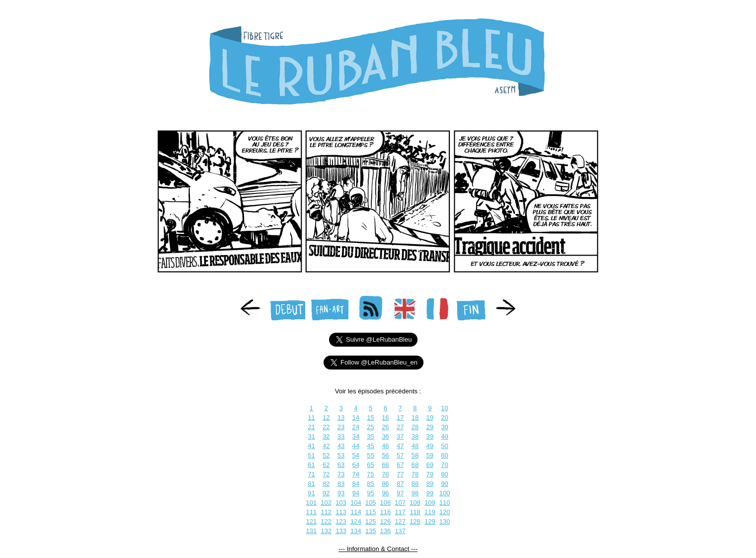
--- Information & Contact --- (378, 549)
